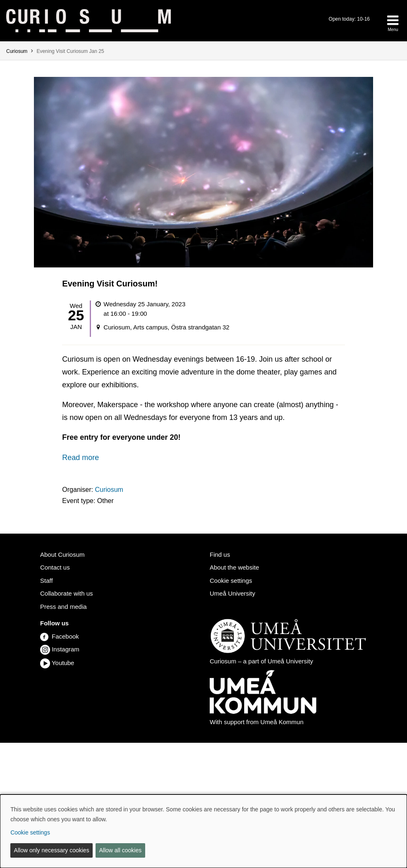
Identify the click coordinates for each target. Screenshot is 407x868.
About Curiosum (62, 554)
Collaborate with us (67, 593)
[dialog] (203, 831)
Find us (220, 554)
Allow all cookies (120, 850)
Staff (47, 581)
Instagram (66, 649)
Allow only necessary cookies (52, 850)
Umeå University (232, 593)
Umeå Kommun (282, 722)
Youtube (63, 663)
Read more (80, 458)
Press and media (63, 607)
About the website (234, 567)
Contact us (55, 567)
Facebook (60, 636)
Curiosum (17, 51)
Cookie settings (231, 581)
